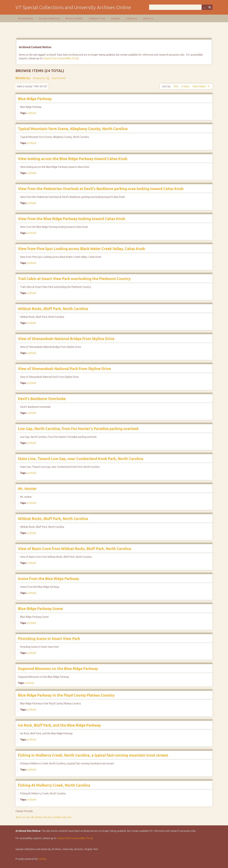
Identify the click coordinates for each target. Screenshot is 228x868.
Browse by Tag (41, 78)
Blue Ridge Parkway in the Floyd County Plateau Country (66, 695)
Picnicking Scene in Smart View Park (49, 639)
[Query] (181, 7)
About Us (148, 18)
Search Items (59, 78)
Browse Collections (49, 18)
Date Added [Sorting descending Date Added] (199, 86)
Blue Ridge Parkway (35, 99)
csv (24, 817)
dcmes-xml (41, 817)
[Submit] (210, 7)
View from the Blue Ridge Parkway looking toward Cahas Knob (71, 219)
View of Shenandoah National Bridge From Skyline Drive (66, 339)
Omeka (42, 859)
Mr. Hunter (27, 489)
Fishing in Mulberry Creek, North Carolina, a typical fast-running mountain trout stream (93, 755)
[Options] (204, 7)
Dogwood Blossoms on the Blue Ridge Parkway (58, 669)
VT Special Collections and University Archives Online (73, 7)
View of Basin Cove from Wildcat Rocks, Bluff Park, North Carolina (75, 549)
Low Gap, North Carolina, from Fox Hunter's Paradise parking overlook (78, 429)
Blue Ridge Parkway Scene (40, 609)
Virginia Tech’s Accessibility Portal (75, 838)
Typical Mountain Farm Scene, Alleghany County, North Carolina (73, 129)
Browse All (23, 78)
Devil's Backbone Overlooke (42, 399)
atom (18, 817)
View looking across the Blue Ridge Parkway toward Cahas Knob (73, 159)
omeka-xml (59, 817)
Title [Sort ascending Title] (176, 86)
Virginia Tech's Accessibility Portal (61, 58)
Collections (131, 18)
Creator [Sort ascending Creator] (186, 86)
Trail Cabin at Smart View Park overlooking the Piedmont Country (74, 279)
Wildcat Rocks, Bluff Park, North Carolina (53, 309)
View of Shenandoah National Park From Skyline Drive (64, 369)
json (50, 817)
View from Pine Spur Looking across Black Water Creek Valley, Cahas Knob (81, 249)
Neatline (115, 18)
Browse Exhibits (74, 18)
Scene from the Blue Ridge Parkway (48, 579)
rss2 (69, 817)
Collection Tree (97, 18)
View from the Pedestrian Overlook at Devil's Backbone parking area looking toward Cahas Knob (101, 189)
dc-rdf (30, 817)
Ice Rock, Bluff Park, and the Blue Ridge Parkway (59, 725)
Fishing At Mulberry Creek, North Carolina (54, 785)
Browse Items (26, 18)
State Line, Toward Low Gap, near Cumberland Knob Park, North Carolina (81, 459)
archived (31, 113)
